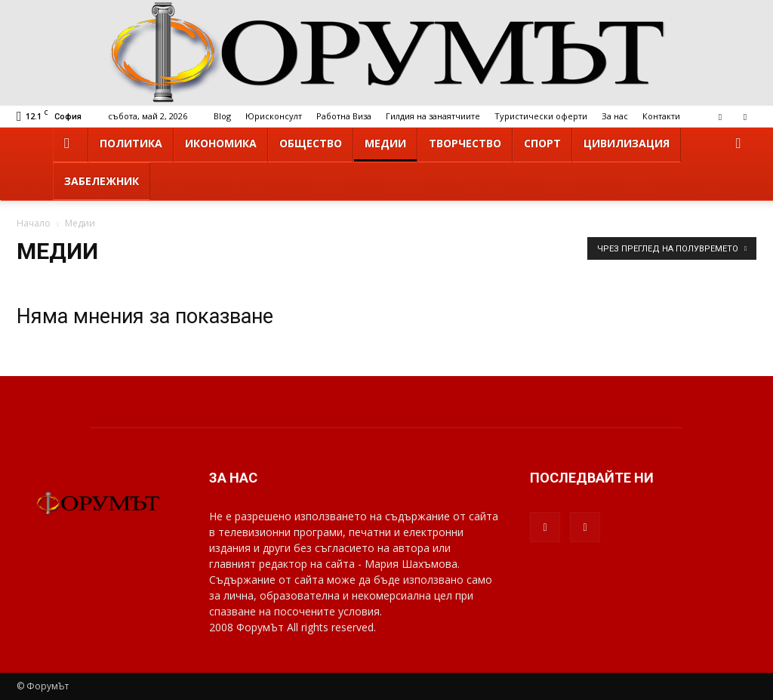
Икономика (221, 143)
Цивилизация (627, 143)
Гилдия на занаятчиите (433, 116)
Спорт (542, 143)
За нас (615, 116)
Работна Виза (344, 116)
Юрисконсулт (274, 116)
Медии (385, 143)
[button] (738, 144)
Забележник (102, 181)
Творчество (465, 143)
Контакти (661, 116)
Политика (131, 143)
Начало (34, 223)
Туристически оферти (541, 116)
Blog (222, 116)
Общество (311, 143)
